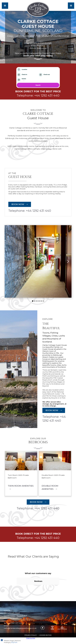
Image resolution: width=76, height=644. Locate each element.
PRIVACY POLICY (31, 635)
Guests (24, 79)
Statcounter (31, 638)
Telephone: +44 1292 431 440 (38, 95)
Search (38, 85)
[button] (5, 6)
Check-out (47, 75)
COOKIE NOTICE (45, 635)
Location (24, 69)
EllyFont (14, 642)
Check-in (24, 75)
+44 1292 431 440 (14, 623)
